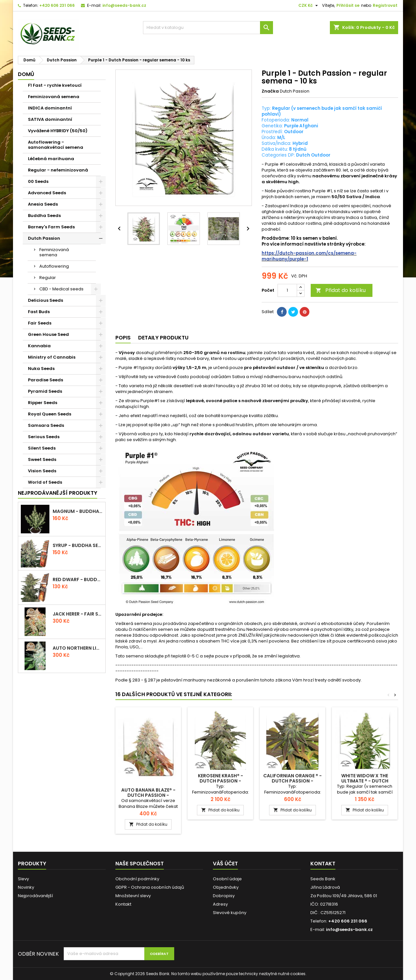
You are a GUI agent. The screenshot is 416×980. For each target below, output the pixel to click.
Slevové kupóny (230, 913)
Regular (48, 278)
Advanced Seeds (47, 193)
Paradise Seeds (45, 380)
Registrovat (385, 5)
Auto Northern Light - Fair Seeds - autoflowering (78, 648)
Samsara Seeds (46, 425)
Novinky (26, 887)
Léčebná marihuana (51, 159)
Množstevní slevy (133, 896)
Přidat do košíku (341, 290)
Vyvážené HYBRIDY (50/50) (58, 131)
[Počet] (287, 290)
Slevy (23, 879)
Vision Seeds (42, 471)
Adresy (220, 904)
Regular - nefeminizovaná (58, 170)
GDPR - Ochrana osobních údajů (150, 887)
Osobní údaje (227, 879)
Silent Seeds (42, 448)
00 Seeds (38, 181)
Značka (270, 91)
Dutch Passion (44, 238)
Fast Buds (39, 312)
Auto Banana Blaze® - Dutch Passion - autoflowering (148, 795)
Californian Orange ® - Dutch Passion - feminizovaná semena (292, 781)
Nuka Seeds (41, 369)
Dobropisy (224, 896)
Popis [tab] (123, 338)
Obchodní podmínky (137, 879)
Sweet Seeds (42, 459)
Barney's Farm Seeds (51, 227)
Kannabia (39, 346)
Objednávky (226, 887)
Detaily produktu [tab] (163, 338)
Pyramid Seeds (45, 391)
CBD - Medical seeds (61, 289)
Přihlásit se (348, 5)
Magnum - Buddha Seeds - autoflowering (78, 511)
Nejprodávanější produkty (58, 493)
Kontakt (123, 904)
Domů (26, 74)
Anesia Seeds (43, 204)
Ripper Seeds (43, 403)
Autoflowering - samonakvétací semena (56, 145)
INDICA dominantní (50, 108)
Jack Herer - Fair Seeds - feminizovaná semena (78, 614)
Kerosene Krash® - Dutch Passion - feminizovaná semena (220, 781)
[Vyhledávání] (208, 28)
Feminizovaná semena (54, 97)
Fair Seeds (40, 323)
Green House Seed (48, 334)
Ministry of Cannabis (52, 357)
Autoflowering (54, 266)
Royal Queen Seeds (50, 414)
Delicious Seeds (45, 300)
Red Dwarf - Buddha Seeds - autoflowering (78, 579)
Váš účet (225, 864)
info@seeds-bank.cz (124, 5)
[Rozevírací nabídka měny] (309, 6)
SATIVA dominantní (50, 119)
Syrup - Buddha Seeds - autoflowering (78, 545)
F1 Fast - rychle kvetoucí (55, 85)
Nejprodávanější (35, 896)
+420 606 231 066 (57, 5)
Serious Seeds (44, 437)
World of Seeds (45, 482)
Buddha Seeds (44, 216)
